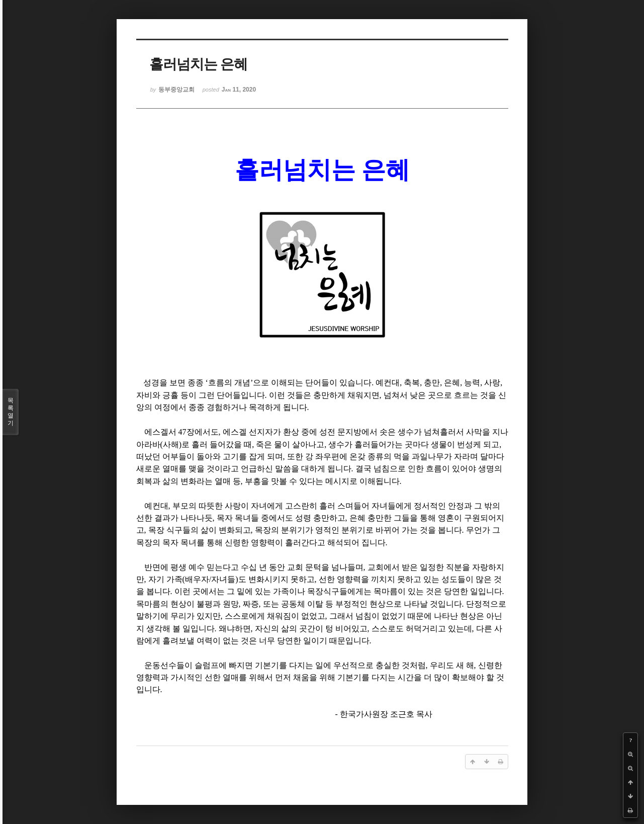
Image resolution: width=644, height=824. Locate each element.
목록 (11, 412)
